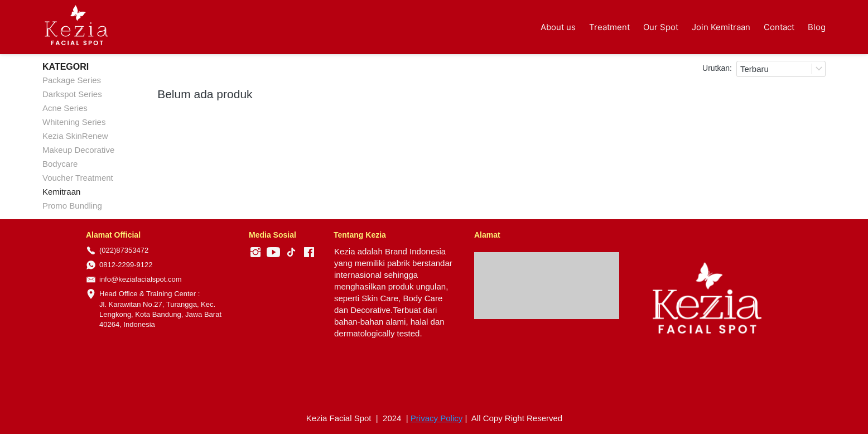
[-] (255, 253)
